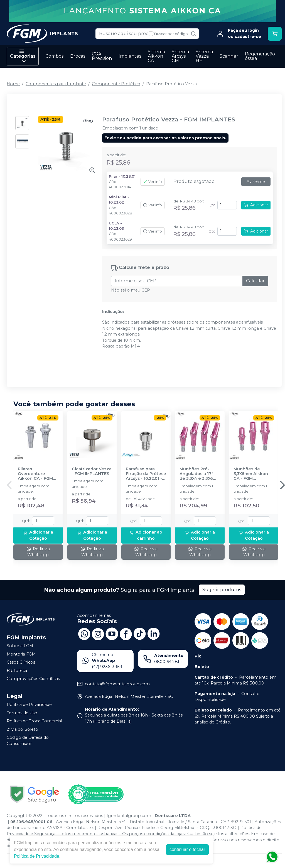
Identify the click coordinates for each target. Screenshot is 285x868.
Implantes (130, 56)
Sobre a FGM (20, 646)
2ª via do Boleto (22, 729)
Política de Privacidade (29, 705)
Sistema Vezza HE (204, 56)
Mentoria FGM (21, 654)
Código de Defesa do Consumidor (28, 741)
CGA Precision (102, 56)
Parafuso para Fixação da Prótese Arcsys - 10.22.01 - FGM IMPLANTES (146, 474)
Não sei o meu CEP (131, 290)
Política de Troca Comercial (34, 721)
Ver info (153, 182)
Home (13, 84)
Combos (54, 56)
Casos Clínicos (21, 662)
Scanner (229, 56)
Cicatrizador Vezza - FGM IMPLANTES (92, 471)
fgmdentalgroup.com (129, 816)
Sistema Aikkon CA (156, 56)
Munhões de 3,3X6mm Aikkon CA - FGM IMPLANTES (251, 474)
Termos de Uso (22, 713)
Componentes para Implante (56, 84)
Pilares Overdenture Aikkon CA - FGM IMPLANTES (35, 474)
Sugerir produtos (222, 590)
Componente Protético (116, 84)
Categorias (23, 56)
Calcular (255, 281)
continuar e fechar (187, 849)
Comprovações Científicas (33, 679)
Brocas (78, 56)
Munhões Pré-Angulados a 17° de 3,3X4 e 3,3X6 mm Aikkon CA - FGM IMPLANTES (197, 474)
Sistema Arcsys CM (180, 56)
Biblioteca (17, 671)
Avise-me (256, 182)
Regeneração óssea (260, 56)
